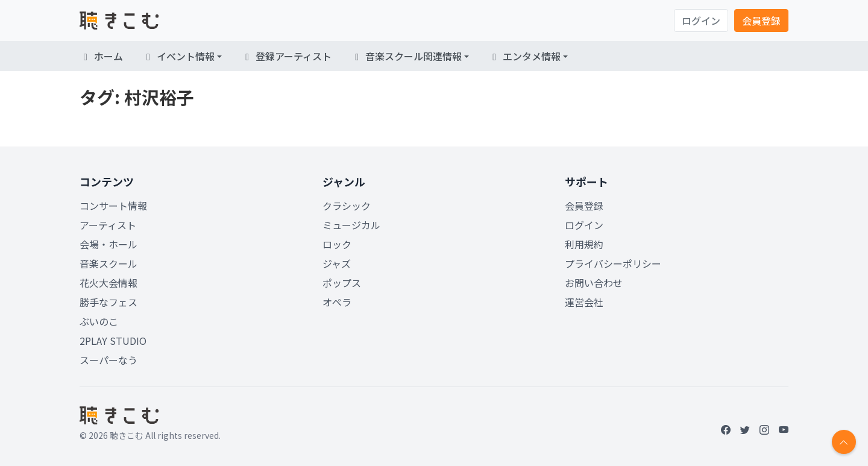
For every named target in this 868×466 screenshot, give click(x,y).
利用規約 (584, 244)
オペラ (337, 302)
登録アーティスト (286, 56)
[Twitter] (745, 429)
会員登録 (761, 20)
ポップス (342, 283)
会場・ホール (108, 244)
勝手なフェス (108, 302)
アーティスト (108, 225)
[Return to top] (844, 442)
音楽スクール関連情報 (406, 56)
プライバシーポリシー (613, 263)
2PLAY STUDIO (113, 341)
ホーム (101, 56)
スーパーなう (108, 360)
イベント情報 (178, 56)
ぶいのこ (99, 321)
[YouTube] (784, 429)
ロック (337, 244)
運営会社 (584, 302)
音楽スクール (108, 263)
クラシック (347, 206)
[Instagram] (764, 429)
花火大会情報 (108, 283)
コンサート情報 (113, 206)
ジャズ (337, 263)
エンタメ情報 (524, 56)
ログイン (701, 20)
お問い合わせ (594, 283)
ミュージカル (351, 225)
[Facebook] (726, 429)
